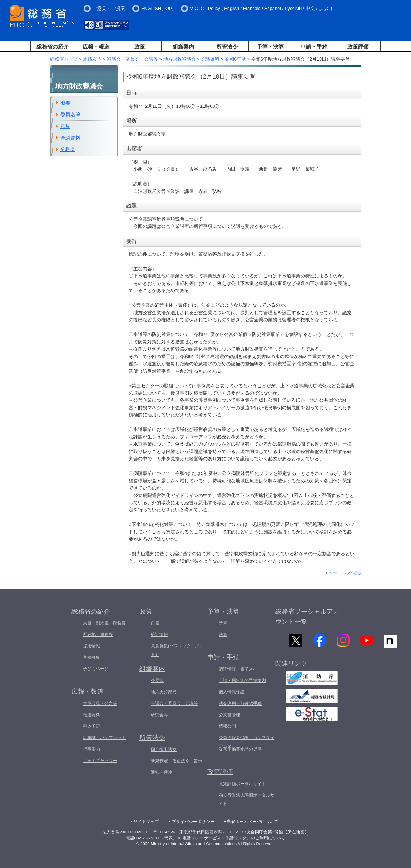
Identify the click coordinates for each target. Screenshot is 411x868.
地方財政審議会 (180, 59)
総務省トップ (64, 59)
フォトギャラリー (100, 761)
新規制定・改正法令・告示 (177, 761)
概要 (65, 103)
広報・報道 (96, 47)
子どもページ (96, 669)
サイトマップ (146, 822)
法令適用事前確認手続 (240, 703)
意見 (65, 126)
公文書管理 (229, 715)
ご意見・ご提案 (109, 8)
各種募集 (91, 657)
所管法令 (227, 47)
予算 (223, 623)
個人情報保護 (232, 692)
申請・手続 (314, 47)
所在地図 (296, 832)
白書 (155, 623)
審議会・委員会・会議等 (132, 59)
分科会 (68, 149)
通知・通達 (162, 772)
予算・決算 (270, 47)
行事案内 (91, 749)
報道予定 (91, 726)
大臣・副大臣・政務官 (104, 623)
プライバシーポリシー (193, 822)
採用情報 (91, 646)
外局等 (157, 681)
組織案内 (183, 47)
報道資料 (91, 715)
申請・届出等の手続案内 (242, 681)
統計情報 (159, 634)
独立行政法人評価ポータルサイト (247, 799)
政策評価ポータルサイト (242, 784)
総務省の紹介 (53, 47)
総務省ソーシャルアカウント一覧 (307, 617)
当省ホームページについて (252, 822)
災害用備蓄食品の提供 (240, 749)
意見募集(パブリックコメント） (177, 650)
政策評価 (358, 47)
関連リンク (291, 667)
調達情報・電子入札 (238, 669)
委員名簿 (70, 115)
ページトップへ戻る (345, 573)
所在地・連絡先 (98, 634)
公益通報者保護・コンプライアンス (247, 742)
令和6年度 (235, 59)
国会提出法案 (164, 749)
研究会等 (159, 715)
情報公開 (227, 726)
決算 (223, 634)
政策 (140, 47)
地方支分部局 (164, 692)
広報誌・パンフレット (104, 738)
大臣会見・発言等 (100, 703)
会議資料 (210, 59)
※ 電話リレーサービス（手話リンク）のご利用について (231, 838)
